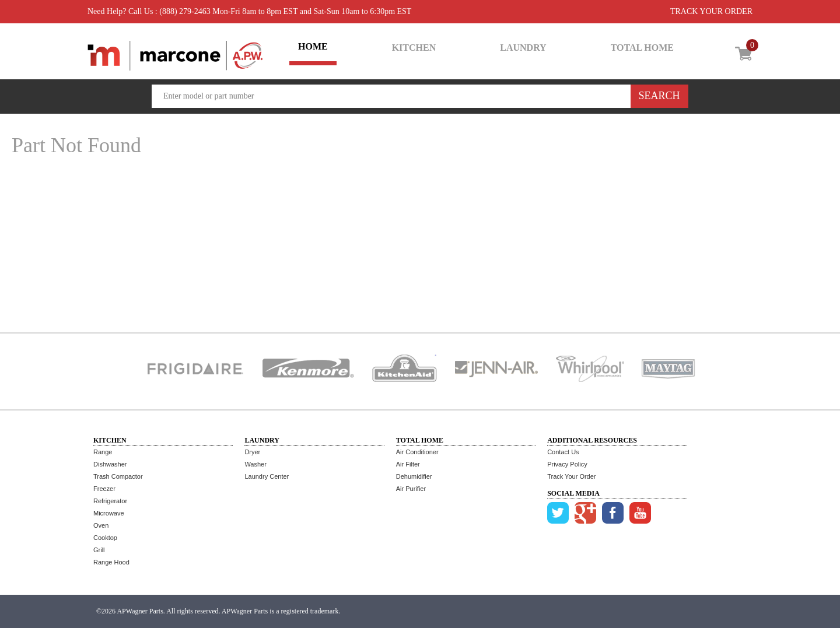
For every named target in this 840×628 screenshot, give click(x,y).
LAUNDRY (523, 48)
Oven (101, 525)
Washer (256, 464)
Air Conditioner (417, 452)
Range (103, 452)
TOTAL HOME (642, 48)
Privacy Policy (567, 464)
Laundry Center (267, 476)
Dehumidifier (414, 476)
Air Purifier (411, 489)
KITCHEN (414, 48)
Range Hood (111, 562)
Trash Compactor (118, 476)
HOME (313, 46)
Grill (99, 550)
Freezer (104, 489)
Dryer (252, 452)
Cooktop (105, 538)
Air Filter (408, 464)
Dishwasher (110, 464)
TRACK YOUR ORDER (711, 11)
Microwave (109, 513)
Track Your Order (571, 476)
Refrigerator (110, 501)
